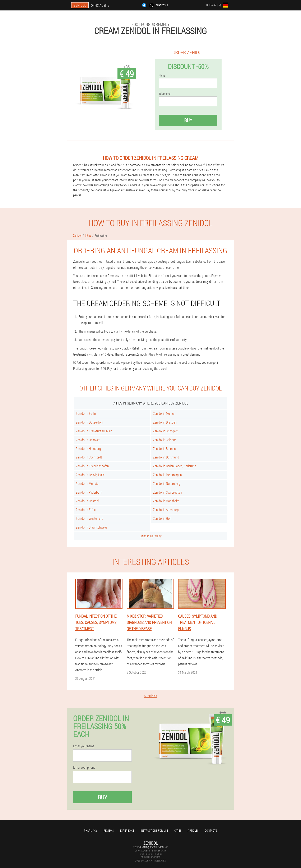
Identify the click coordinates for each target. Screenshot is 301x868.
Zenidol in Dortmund (166, 457)
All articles (150, 696)
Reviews (109, 830)
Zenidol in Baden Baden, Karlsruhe (175, 466)
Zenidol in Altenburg (166, 510)
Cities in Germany (151, 536)
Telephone (165, 94)
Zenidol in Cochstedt (89, 457)
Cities (178, 830)
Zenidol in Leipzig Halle (90, 475)
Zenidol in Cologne (165, 440)
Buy (188, 120)
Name (162, 76)
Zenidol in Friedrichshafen (92, 466)
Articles (193, 830)
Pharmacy (91, 830)
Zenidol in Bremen (164, 449)
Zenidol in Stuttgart (165, 431)
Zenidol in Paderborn (89, 492)
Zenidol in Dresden (165, 422)
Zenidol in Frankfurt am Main (94, 431)
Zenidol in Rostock (88, 501)
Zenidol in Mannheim (166, 501)
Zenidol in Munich (164, 413)
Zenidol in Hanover (88, 440)
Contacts (211, 830)
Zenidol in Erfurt (86, 510)
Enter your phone (84, 767)
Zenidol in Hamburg (88, 449)
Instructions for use (154, 830)
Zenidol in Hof (162, 518)
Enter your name (84, 746)
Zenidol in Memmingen (167, 475)
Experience (127, 830)
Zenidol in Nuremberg (167, 483)
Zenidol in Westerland (90, 518)
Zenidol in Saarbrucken (168, 492)
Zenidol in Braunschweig (91, 527)
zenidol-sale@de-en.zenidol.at (150, 847)
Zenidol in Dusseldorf (89, 422)
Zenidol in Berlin (86, 413)
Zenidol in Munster (88, 483)
